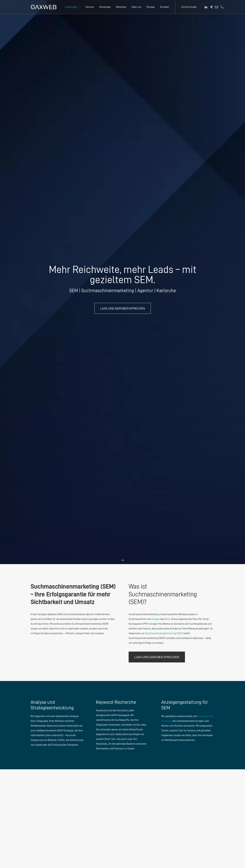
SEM (131, 788)
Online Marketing (138, 774)
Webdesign (135, 764)
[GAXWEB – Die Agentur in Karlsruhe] (44, 7)
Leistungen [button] (73, 7)
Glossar (151, 7)
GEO (131, 778)
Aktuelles (121, 7)
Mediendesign (136, 769)
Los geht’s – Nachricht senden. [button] (122, 689)
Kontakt (165, 7)
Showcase (105, 7)
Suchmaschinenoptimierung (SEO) (164, 191)
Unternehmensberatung (142, 750)
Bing (168, 177)
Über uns (136, 7)
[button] (206, 7)
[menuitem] (73, 7)
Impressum (168, 750)
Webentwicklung (138, 817)
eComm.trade (189, 7)
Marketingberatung (139, 745)
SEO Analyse (136, 755)
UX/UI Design (136, 759)
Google (155, 177)
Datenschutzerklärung (174, 745)
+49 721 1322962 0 (45, 807)
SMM (131, 793)
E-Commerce (136, 831)
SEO (131, 783)
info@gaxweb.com (49, 817)
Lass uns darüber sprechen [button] (123, 87)
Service (90, 7)
